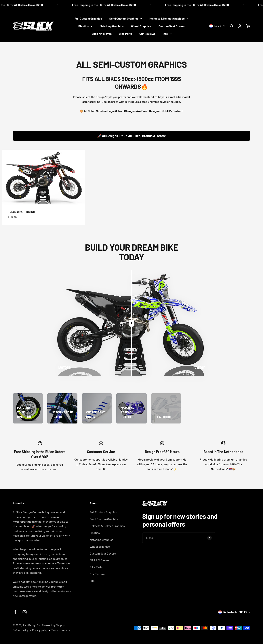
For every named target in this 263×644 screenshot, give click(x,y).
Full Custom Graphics (88, 18)
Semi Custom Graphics (126, 18)
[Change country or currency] (217, 26)
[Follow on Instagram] (25, 612)
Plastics (85, 26)
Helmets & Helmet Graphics (169, 18)
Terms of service (61, 630)
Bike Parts (125, 33)
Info (167, 33)
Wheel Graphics (141, 26)
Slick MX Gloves (102, 33)
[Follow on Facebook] (15, 612)
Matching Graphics (112, 26)
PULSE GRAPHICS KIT (22, 212)
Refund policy (21, 630)
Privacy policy (40, 630)
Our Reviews (147, 33)
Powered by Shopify (53, 625)
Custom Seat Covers (172, 26)
